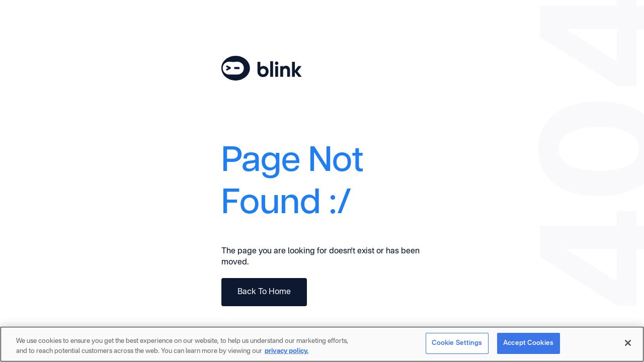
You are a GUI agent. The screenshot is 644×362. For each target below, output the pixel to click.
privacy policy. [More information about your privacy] (287, 351)
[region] (322, 344)
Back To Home (264, 292)
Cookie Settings (457, 343)
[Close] (628, 343)
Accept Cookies (528, 343)
